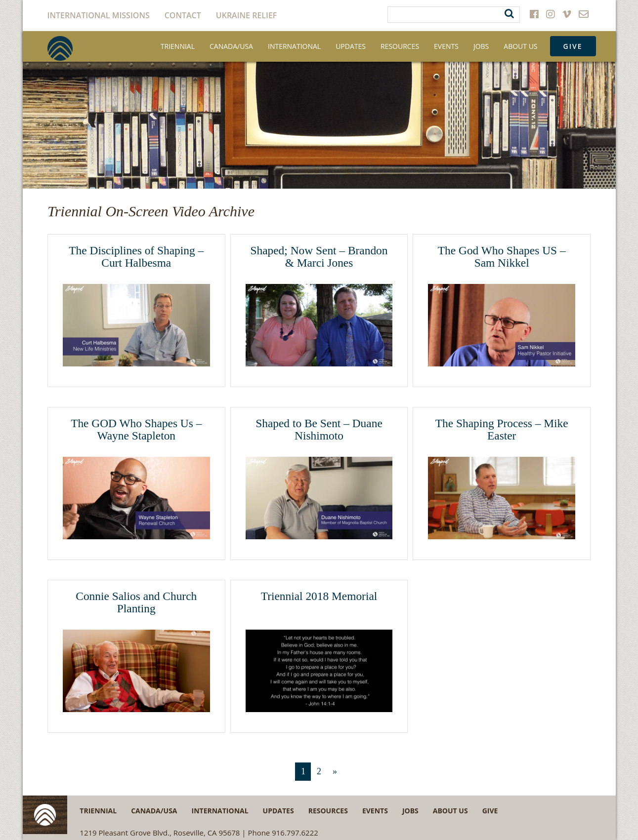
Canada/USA (231, 46)
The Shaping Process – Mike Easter (502, 430)
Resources (400, 46)
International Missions (99, 15)
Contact (183, 15)
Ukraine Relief (247, 15)
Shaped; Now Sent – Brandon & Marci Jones (319, 257)
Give (573, 46)
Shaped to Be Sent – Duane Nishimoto (319, 430)
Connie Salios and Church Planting (136, 602)
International (294, 46)
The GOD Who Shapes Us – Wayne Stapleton (136, 430)
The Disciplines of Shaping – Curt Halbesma (136, 257)
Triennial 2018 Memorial (319, 596)
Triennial (178, 46)
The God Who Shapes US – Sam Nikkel (502, 257)
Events (446, 46)
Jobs (481, 46)
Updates (351, 46)
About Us (520, 46)
